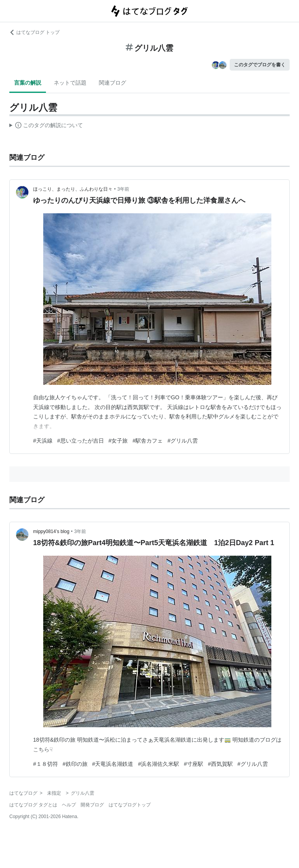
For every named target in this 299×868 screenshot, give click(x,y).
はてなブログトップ (130, 805)
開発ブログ (92, 805)
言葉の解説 (28, 83)
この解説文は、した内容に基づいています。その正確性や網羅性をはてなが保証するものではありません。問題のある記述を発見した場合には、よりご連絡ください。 (46, 126)
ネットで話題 (70, 83)
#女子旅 (118, 441)
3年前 (123, 189)
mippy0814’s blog (51, 531)
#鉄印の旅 (75, 764)
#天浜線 (43, 441)
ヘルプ (69, 805)
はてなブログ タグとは (33, 805)
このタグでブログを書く (260, 65)
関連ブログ (113, 83)
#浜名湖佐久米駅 (158, 764)
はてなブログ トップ (34, 32)
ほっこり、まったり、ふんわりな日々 (73, 189)
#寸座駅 (193, 764)
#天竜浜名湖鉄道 (113, 764)
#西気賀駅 (220, 764)
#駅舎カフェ (148, 441)
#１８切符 (46, 764)
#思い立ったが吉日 (81, 441)
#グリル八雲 (183, 441)
